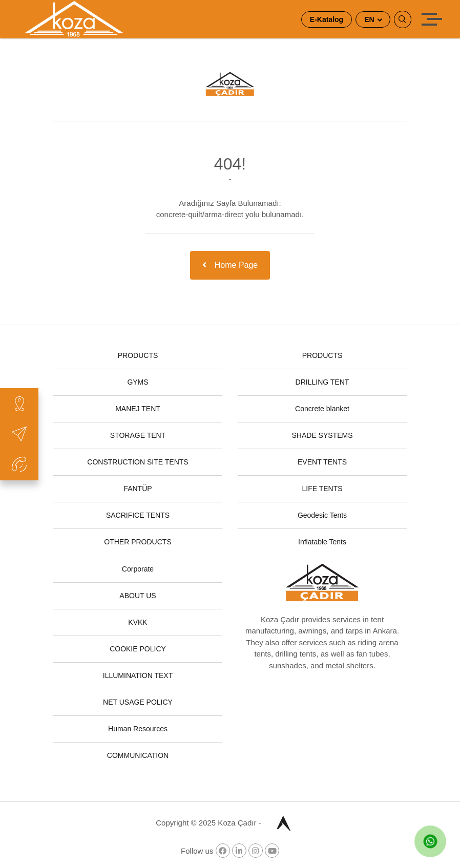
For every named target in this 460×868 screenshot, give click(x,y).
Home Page (230, 265)
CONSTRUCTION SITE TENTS (138, 462)
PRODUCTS (138, 355)
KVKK (138, 622)
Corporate (138, 569)
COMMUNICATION (138, 755)
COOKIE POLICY (138, 649)
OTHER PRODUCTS (138, 542)
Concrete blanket (322, 409)
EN (370, 19)
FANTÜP (138, 489)
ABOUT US (138, 596)
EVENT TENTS (322, 462)
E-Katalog (327, 19)
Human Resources (138, 729)
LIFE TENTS (322, 489)
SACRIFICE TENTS (138, 515)
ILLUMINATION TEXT (138, 675)
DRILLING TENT (322, 382)
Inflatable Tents (322, 542)
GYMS (138, 382)
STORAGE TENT (138, 435)
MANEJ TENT (138, 409)
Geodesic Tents (322, 515)
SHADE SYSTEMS (322, 435)
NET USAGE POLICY (138, 702)
